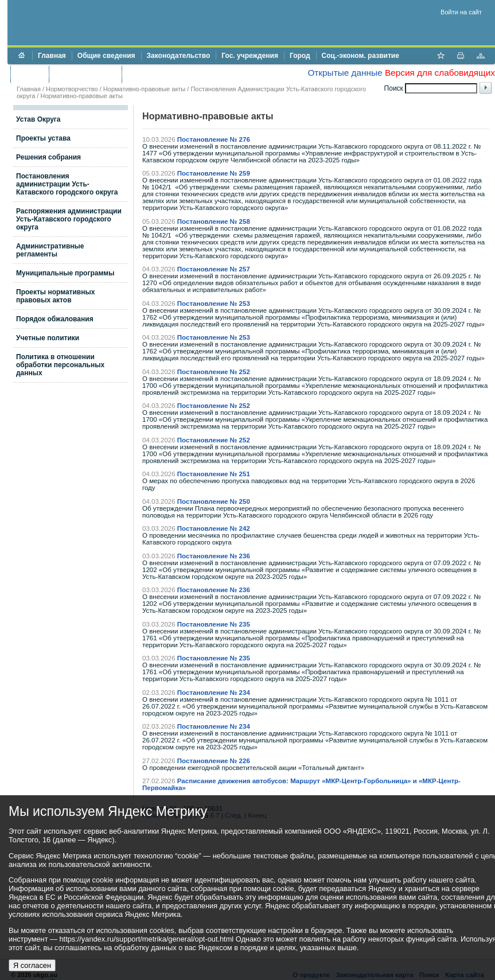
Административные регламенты (50, 250)
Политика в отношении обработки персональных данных (60, 365)
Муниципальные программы (65, 273)
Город (300, 56)
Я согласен (32, 965)
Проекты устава (43, 138)
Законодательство (179, 56)
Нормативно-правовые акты (144, 89)
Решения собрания (48, 157)
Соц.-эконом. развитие (360, 56)
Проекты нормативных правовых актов (55, 296)
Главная (52, 56)
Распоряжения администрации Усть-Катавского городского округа (69, 219)
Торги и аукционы (85, 74)
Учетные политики (48, 338)
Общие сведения (106, 56)
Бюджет (30, 74)
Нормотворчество (72, 89)
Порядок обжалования (55, 319)
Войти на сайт (461, 12)
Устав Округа (38, 119)
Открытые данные (345, 73)
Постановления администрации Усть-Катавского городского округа (67, 184)
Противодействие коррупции (177, 74)
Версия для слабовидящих (440, 73)
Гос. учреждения (250, 56)
